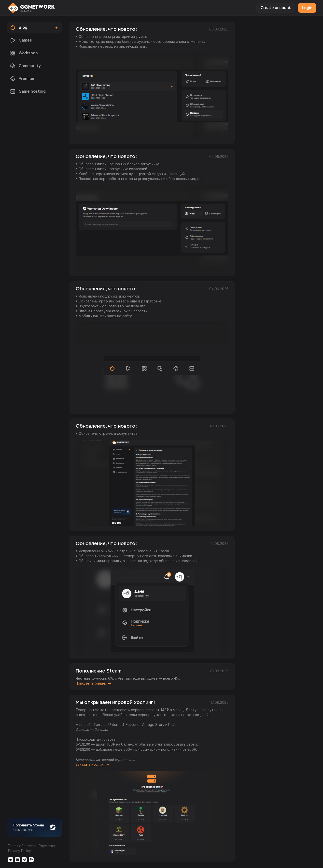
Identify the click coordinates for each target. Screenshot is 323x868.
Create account (276, 8)
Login (307, 8)
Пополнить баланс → (93, 683)
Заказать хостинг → (92, 764)
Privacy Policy (20, 851)
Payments (47, 846)
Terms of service (22, 846)
